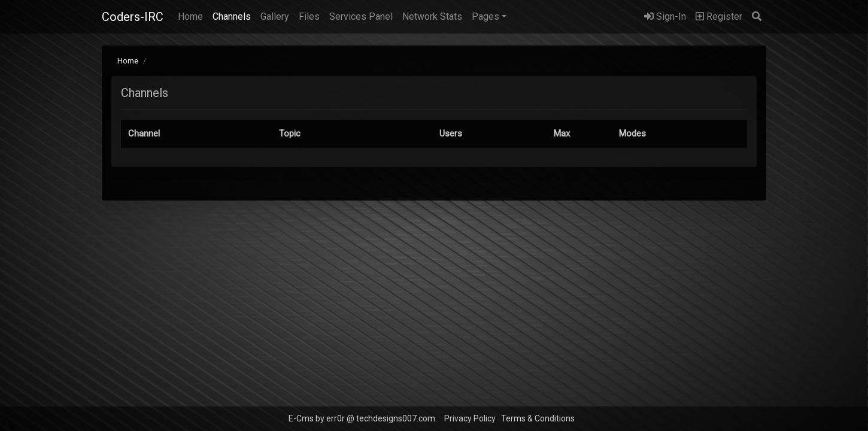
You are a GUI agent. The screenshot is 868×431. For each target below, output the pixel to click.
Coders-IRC (133, 17)
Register (719, 16)
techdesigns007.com (396, 418)
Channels (232, 16)
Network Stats (432, 16)
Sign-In (665, 16)
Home (193, 16)
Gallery (275, 16)
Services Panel (361, 16)
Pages (485, 16)
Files (309, 16)
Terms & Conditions (538, 418)
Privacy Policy (470, 418)
